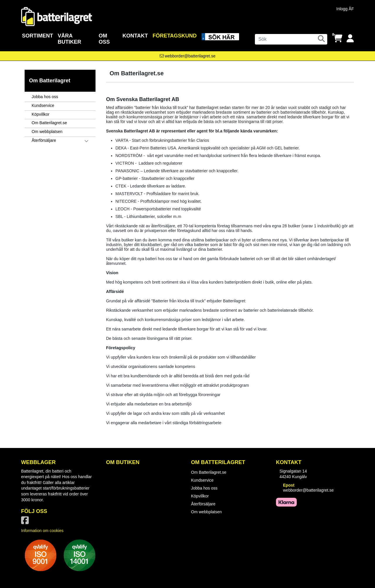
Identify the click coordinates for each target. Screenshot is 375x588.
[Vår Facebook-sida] (26, 522)
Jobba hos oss (45, 97)
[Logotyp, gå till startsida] (57, 16)
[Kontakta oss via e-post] (188, 56)
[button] (90, 141)
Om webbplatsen (47, 132)
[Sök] (291, 39)
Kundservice (43, 105)
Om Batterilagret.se (49, 123)
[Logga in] (350, 39)
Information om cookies (42, 531)
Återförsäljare (44, 140)
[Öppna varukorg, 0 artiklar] (338, 39)
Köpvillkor (41, 114)
